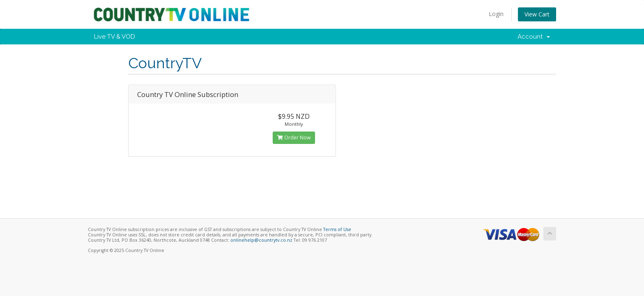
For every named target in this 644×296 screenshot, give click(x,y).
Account (534, 37)
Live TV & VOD (115, 37)
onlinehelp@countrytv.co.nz (261, 240)
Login (496, 14)
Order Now (294, 138)
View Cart (537, 14)
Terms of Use (337, 229)
